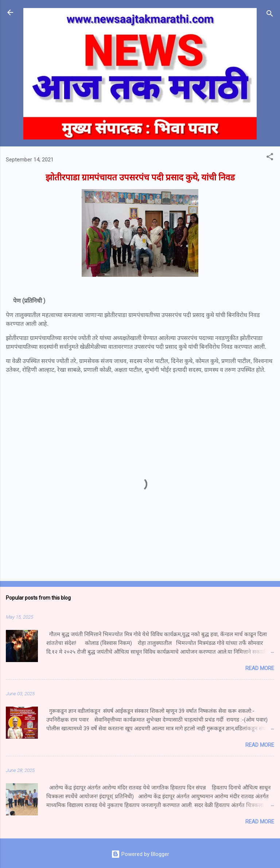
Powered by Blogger (140, 854)
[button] (270, 158)
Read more (260, 668)
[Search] (270, 15)
